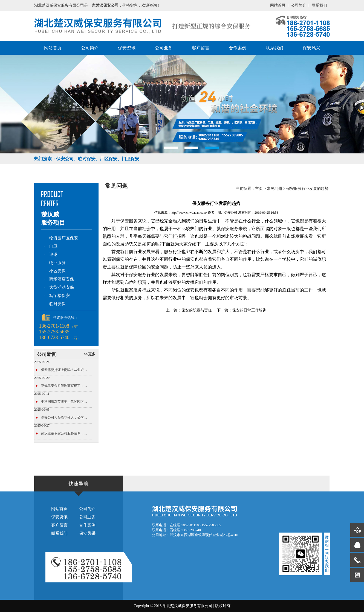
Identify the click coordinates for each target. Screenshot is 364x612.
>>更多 (90, 354)
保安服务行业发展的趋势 (307, 189)
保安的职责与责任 (197, 310)
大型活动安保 (62, 287)
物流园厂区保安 (64, 238)
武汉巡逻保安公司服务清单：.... (64, 433)
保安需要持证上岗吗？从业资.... (64, 370)
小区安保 (57, 271)
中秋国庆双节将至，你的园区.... (64, 402)
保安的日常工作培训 (249, 310)
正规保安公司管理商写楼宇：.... (64, 386)
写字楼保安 (60, 296)
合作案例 (238, 48)
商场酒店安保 (62, 279)
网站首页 (278, 5)
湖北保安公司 (227, 213)
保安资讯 (127, 48)
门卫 (53, 246)
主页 (259, 189)
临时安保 (57, 304)
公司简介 (299, 5)
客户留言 (201, 48)
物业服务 (57, 263)
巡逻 (53, 254)
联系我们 (319, 5)
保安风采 (311, 48)
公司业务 (164, 48)
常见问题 (275, 189)
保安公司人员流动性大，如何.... (64, 417)
